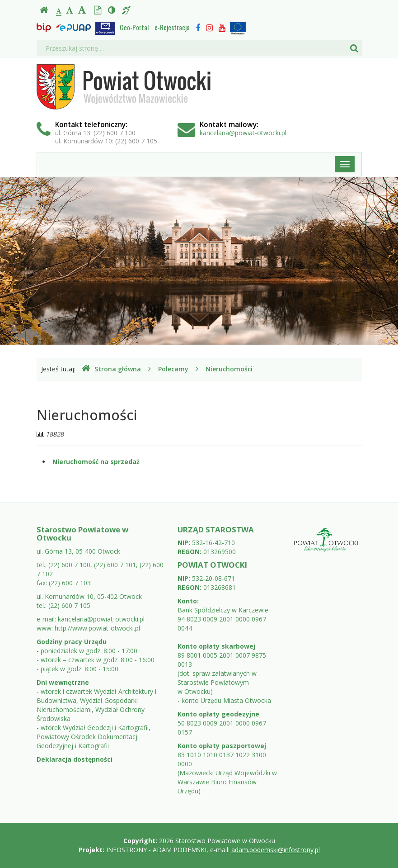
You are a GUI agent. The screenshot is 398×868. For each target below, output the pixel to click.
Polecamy (173, 369)
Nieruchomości (229, 369)
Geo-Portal (134, 27)
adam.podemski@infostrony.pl (276, 850)
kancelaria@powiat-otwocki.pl (243, 133)
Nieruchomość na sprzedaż (96, 462)
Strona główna (111, 369)
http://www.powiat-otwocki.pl (97, 628)
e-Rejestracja (172, 27)
